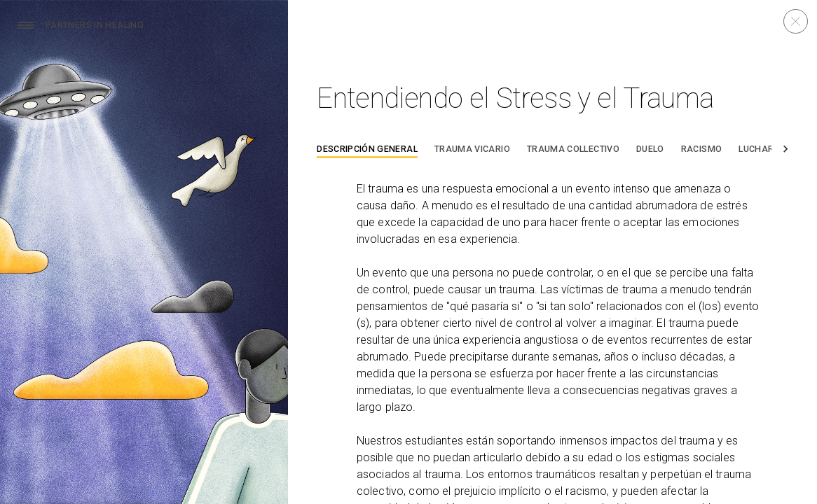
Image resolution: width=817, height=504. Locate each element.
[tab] (367, 151)
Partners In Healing (95, 25)
